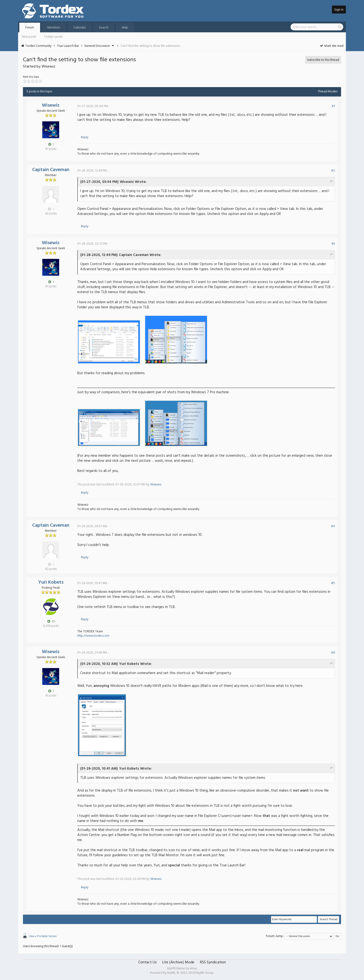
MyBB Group (205, 973)
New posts (29, 37)
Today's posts (53, 37)
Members (54, 28)
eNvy (193, 969)
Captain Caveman (51, 170)
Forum (30, 28)
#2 (333, 171)
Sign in (339, 10)
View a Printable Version (43, 936)
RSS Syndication (213, 962)
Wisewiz (51, 105)
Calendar (80, 28)
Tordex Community (38, 46)
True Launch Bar (68, 46)
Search (104, 28)
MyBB (171, 973)
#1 (333, 106)
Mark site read (332, 46)
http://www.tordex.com (93, 636)
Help (125, 28)
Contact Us (147, 962)
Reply (85, 137)
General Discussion (97, 46)
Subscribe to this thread (323, 60)
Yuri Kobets (51, 582)
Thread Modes (328, 92)
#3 (333, 244)
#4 (333, 526)
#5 (333, 583)
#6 (333, 653)
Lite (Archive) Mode (178, 962)
